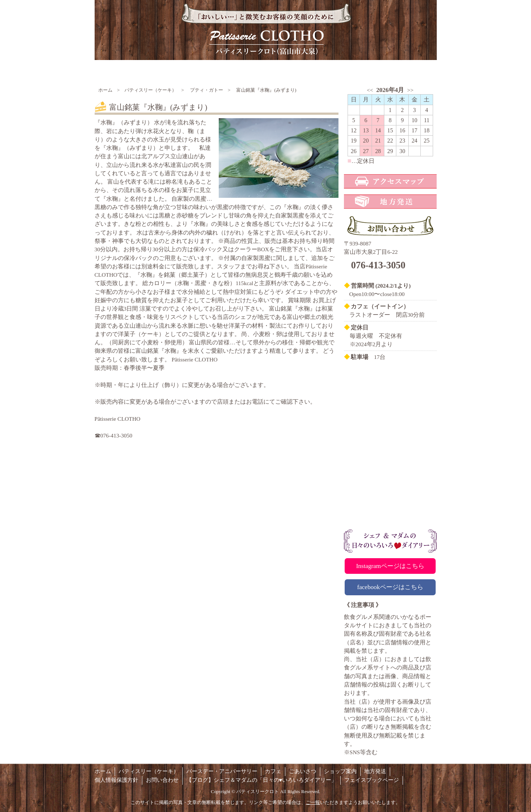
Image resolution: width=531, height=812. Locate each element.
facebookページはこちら (390, 587)
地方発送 (375, 771)
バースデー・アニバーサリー (222, 771)
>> (410, 90)
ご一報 (313, 802)
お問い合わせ (162, 780)
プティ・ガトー (207, 90)
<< (370, 90)
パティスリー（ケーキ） (150, 90)
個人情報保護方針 (116, 780)
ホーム (105, 90)
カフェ (273, 771)
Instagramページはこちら (390, 566)
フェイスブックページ (372, 780)
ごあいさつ (303, 771)
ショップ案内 (340, 771)
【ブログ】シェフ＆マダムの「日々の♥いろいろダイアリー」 (262, 780)
